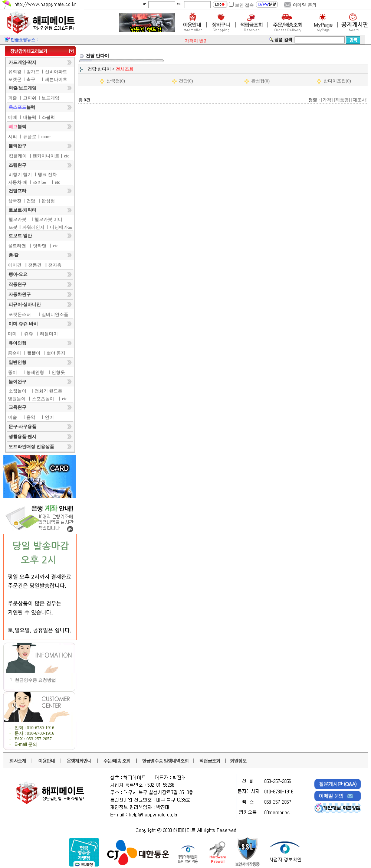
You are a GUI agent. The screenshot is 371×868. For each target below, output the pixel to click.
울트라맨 (17, 246)
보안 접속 (244, 5)
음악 (31, 417)
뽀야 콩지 (56, 353)
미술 (13, 417)
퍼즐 (13, 98)
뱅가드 (33, 72)
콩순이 (14, 353)
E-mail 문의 (26, 744)
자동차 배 (18, 182)
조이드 (40, 182)
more (46, 137)
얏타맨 (40, 246)
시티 (13, 137)
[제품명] (342, 100)
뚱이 (13, 372)
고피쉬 (30, 98)
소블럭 (48, 117)
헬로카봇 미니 (48, 219)
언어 (49, 417)
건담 (31, 201)
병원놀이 (17, 399)
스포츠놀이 (43, 399)
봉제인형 (35, 372)
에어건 (15, 265)
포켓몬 (15, 79)
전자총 (55, 265)
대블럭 (30, 117)
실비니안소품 (55, 314)
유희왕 (15, 72)
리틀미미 (49, 334)
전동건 (35, 265)
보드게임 (50, 98)
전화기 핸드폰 (48, 391)
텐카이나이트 (46, 156)
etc (67, 156)
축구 (31, 79)
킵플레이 (18, 156)
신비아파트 (56, 72)
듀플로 (30, 137)
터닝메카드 (61, 227)
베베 (13, 117)
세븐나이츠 (56, 79)
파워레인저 (33, 227)
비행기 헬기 (20, 174)
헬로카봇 (17, 219)
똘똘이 (34, 353)
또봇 (13, 227)
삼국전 (15, 201)
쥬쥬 (29, 334)
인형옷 (58, 372)
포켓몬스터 (20, 314)
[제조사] (359, 100)
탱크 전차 (47, 174)
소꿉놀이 (17, 391)
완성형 (48, 201)
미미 (12, 334)
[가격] (327, 100)
